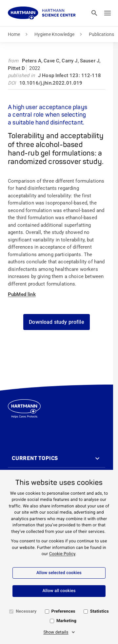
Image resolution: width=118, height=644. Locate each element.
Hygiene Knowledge (54, 34)
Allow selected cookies (59, 573)
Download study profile (57, 322)
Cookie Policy (62, 554)
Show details (56, 632)
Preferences (63, 611)
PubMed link (22, 294)
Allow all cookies (59, 591)
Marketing (66, 621)
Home (14, 34)
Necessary (26, 611)
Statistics (99, 611)
